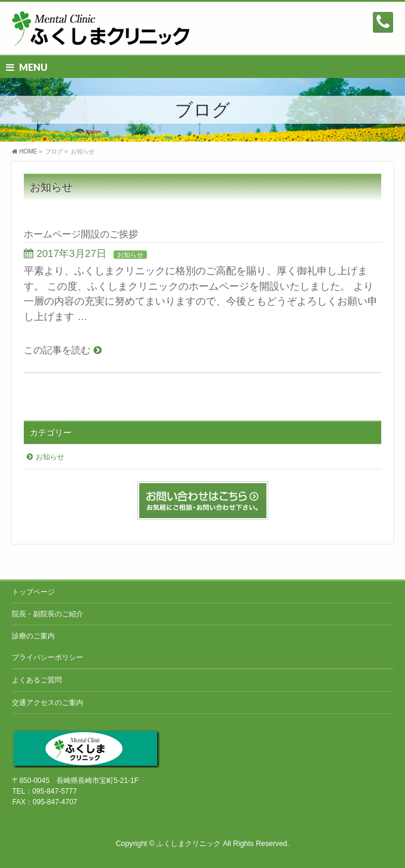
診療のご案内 (33, 636)
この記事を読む (57, 350)
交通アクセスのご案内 (48, 703)
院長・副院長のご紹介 (48, 614)
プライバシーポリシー (48, 657)
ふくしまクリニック (189, 844)
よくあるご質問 (37, 680)
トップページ (33, 592)
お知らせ (130, 255)
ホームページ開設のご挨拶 (81, 234)
